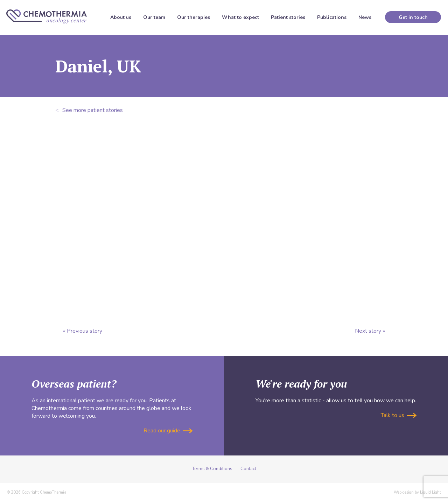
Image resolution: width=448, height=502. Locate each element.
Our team (154, 17)
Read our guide (168, 431)
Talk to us (399, 415)
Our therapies (194, 17)
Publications (332, 17)
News (365, 17)
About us (121, 17)
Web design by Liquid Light (417, 492)
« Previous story (83, 331)
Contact (248, 469)
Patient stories (288, 17)
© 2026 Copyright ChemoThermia (37, 492)
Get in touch (413, 17)
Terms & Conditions (212, 469)
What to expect (240, 17)
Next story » (370, 331)
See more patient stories (89, 110)
